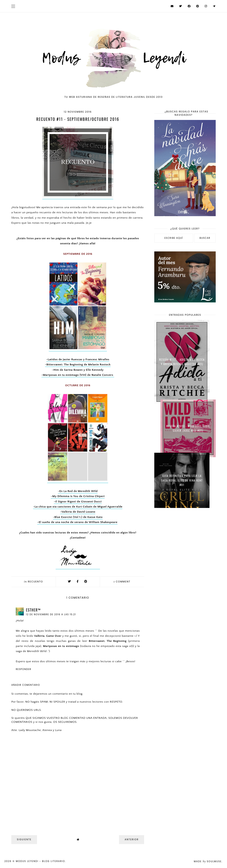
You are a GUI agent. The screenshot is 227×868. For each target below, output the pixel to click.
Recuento (35, 582)
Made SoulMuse (208, 861)
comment (122, 582)
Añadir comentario (26, 685)
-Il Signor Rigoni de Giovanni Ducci (78, 502)
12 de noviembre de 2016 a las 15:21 (51, 614)
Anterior (132, 840)
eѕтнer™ (33, 610)
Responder (23, 669)
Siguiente (24, 840)
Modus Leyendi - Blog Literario (40, 861)
